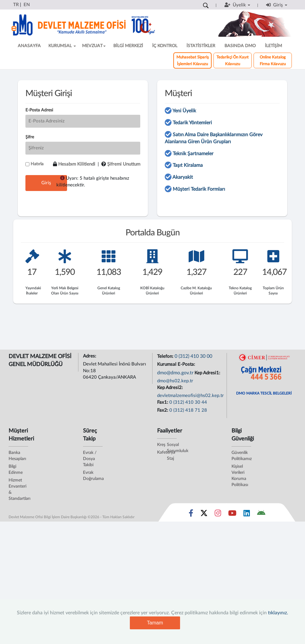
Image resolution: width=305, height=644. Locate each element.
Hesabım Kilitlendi (77, 164)
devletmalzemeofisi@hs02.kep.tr (190, 396)
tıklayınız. (278, 613)
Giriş (46, 183)
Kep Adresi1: (208, 373)
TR (16, 5)
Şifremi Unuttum (124, 164)
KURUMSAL (62, 46)
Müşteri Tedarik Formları (199, 189)
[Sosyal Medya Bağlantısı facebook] (191, 515)
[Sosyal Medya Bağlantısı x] (204, 515)
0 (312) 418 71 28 (188, 410)
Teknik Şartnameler (193, 154)
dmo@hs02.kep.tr (175, 381)
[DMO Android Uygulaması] (261, 515)
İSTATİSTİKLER (201, 46)
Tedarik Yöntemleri (192, 123)
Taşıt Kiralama (188, 165)
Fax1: (163, 402)
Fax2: (163, 410)
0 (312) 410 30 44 (188, 402)
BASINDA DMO (240, 46)
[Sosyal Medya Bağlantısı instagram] (218, 515)
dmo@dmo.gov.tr (175, 373)
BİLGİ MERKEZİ (128, 46)
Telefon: (166, 356)
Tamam (155, 623)
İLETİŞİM (273, 46)
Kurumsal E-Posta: (177, 364)
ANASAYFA (29, 46)
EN (27, 5)
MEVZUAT (94, 46)
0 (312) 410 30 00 (193, 356)
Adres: (90, 356)
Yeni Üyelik (184, 111)
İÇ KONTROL (165, 46)
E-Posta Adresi (39, 110)
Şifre (30, 137)
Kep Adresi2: (171, 388)
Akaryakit (183, 177)
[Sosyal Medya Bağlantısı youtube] (232, 515)
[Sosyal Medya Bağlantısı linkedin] (247, 515)
